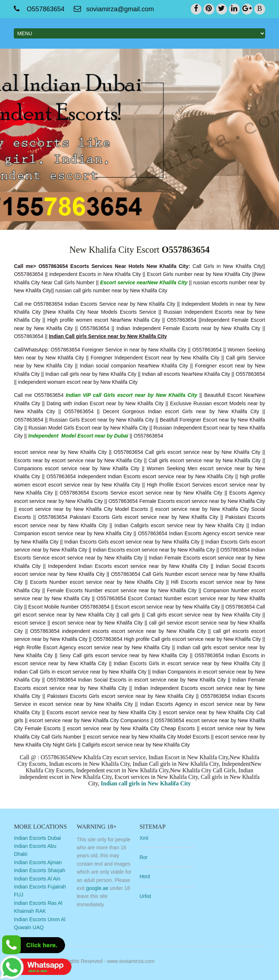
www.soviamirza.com (131, 961)
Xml (144, 838)
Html (145, 877)
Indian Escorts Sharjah (39, 870)
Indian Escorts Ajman (38, 862)
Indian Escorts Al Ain (37, 879)
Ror (144, 857)
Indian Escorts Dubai (37, 838)
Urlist (145, 896)
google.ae (97, 888)
